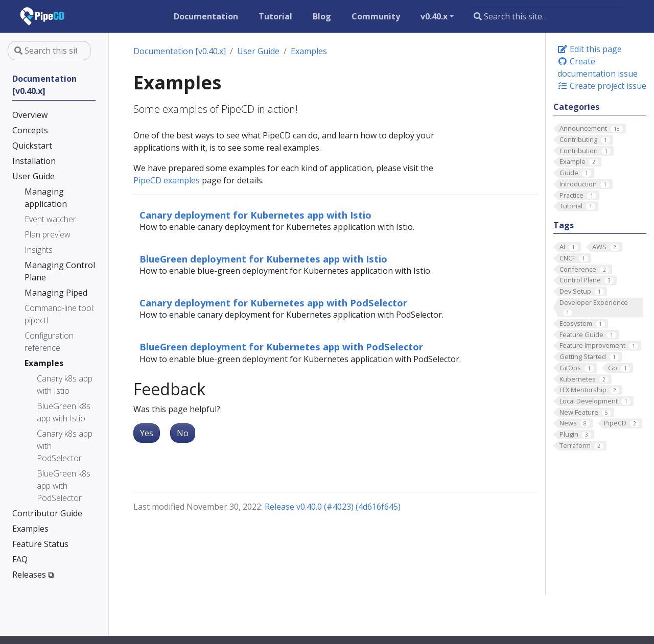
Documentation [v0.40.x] (180, 51)
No (183, 433)
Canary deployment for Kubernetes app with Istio (255, 215)
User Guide (258, 51)
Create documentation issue (598, 67)
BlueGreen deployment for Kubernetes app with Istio (263, 259)
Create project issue (602, 86)
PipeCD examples (167, 180)
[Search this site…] (548, 16)
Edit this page (590, 49)
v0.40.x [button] (434, 16)
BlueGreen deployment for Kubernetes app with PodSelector (281, 347)
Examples (309, 51)
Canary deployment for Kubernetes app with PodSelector (273, 303)
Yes (147, 433)
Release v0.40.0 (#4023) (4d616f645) (333, 507)
